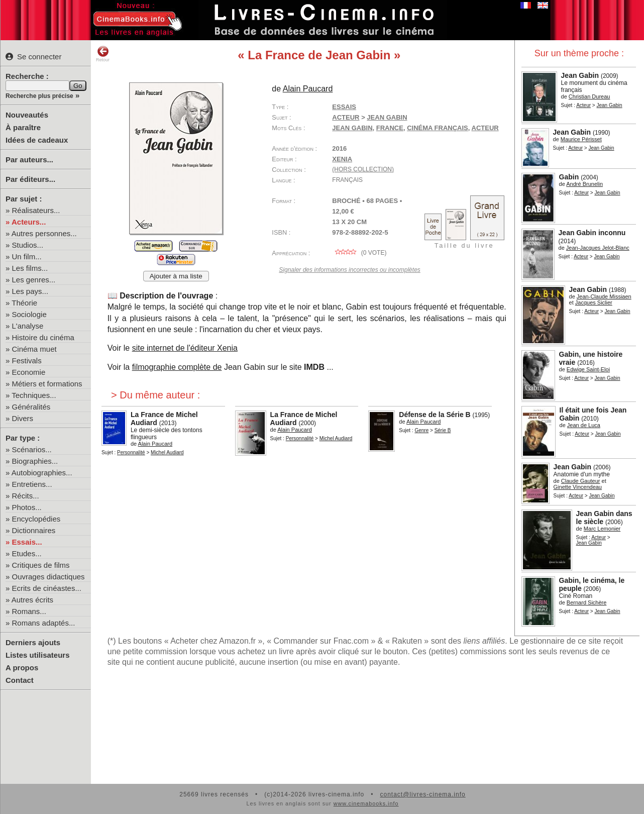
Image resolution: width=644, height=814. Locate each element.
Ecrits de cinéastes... (47, 588)
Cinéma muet (34, 349)
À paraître (23, 127)
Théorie (24, 303)
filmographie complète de (177, 367)
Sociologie (29, 314)
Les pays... (30, 291)
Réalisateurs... (36, 210)
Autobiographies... (42, 473)
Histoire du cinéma (43, 337)
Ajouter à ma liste (176, 276)
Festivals (27, 361)
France (390, 128)
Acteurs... (29, 222)
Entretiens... (32, 484)
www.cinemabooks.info (366, 803)
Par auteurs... (29, 160)
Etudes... (27, 553)
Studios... (28, 245)
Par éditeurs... (30, 179)
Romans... (29, 611)
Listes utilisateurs (38, 655)
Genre (421, 430)
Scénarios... (32, 449)
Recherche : (27, 76)
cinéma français (438, 128)
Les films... (30, 268)
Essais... (27, 542)
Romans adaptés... (44, 623)
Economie (29, 372)
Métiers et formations (47, 384)
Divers (23, 418)
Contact (20, 680)
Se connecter (33, 57)
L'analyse (28, 326)
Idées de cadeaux (37, 140)
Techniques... (34, 395)
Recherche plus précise (39, 96)
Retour (103, 54)
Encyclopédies (36, 519)
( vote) (359, 253)
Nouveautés (27, 115)
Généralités (31, 407)
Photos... (27, 507)
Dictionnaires (34, 530)
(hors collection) (363, 169)
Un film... (27, 257)
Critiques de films (41, 565)
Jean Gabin (352, 128)
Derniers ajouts (33, 642)
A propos (22, 668)
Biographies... (35, 461)
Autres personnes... (44, 233)
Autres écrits (32, 600)
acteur (485, 128)
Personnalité (131, 452)
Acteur (583, 105)
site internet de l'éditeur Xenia (185, 348)
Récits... (26, 496)
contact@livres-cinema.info (422, 794)
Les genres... (34, 280)
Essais (344, 107)
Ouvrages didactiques (48, 577)
